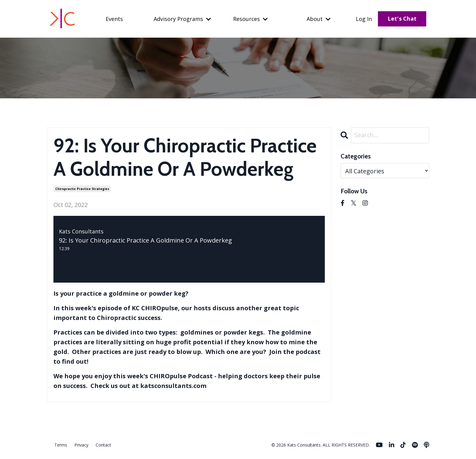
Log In (364, 19)
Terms (61, 445)
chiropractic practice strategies (82, 189)
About (319, 19)
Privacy (81, 445)
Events (114, 19)
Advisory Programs (182, 19)
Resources (250, 19)
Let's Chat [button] (402, 19)
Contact (103, 445)
